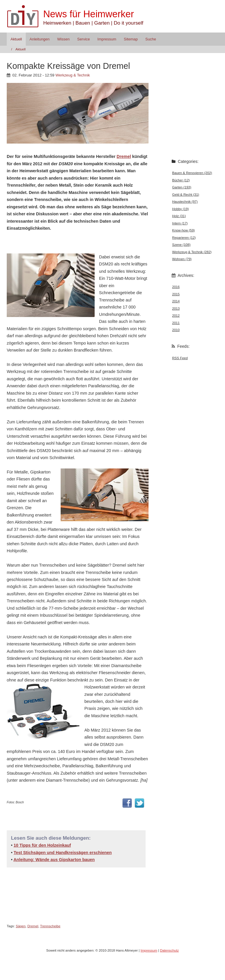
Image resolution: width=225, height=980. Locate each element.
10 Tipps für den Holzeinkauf (42, 845)
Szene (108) (181, 245)
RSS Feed (180, 358)
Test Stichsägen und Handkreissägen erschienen (63, 853)
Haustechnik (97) (185, 202)
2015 (176, 294)
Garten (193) (182, 187)
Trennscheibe (50, 926)
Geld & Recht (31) (186, 195)
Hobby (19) (181, 209)
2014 (176, 301)
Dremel (124, 156)
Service (84, 39)
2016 (176, 287)
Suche (151, 39)
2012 (176, 316)
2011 (176, 323)
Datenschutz (169, 950)
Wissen (63, 39)
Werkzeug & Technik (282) (192, 252)
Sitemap (131, 39)
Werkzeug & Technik (73, 75)
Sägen (21, 926)
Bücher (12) (181, 180)
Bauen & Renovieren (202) (192, 173)
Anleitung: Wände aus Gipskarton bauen (54, 860)
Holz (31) (179, 216)
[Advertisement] (75, 242)
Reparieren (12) (184, 238)
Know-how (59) (184, 230)
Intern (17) (180, 223)
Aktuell (16, 39)
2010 (176, 330)
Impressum (107, 39)
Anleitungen (40, 39)
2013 (176, 309)
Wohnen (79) (182, 259)
